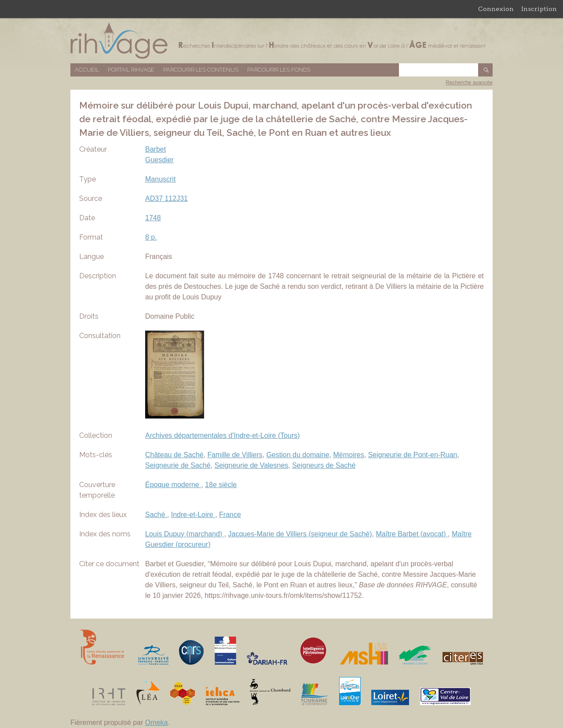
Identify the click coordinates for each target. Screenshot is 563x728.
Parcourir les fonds (279, 70)
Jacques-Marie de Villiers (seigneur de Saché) (300, 534)
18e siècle (221, 485)
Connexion (496, 9)
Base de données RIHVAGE (281, 41)
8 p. (151, 237)
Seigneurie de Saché (178, 465)
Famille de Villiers (235, 455)
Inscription (539, 9)
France (230, 515)
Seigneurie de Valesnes (251, 465)
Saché (156, 515)
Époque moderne (173, 485)
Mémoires (349, 455)
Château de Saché (174, 455)
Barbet (155, 149)
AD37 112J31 (166, 198)
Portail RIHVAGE (131, 70)
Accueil (87, 70)
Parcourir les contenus (201, 70)
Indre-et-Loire (193, 515)
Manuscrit (160, 179)
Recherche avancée (469, 83)
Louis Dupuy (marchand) (185, 534)
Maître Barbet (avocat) (412, 534)
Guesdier (159, 160)
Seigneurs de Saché (324, 465)
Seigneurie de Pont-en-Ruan (413, 455)
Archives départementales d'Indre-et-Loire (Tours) (223, 435)
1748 (153, 218)
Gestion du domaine (298, 455)
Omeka (157, 723)
